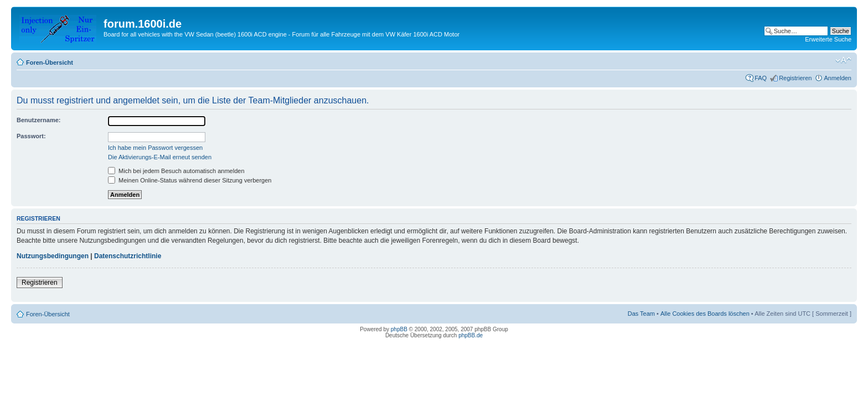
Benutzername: (38, 120)
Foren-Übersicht (50, 62)
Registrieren (795, 78)
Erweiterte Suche (828, 39)
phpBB (399, 329)
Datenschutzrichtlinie (128, 256)
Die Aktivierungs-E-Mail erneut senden (160, 157)
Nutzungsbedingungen (53, 256)
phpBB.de (471, 335)
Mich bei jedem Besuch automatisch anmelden (176, 171)
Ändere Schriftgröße (843, 60)
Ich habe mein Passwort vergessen (155, 148)
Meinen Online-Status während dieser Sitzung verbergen (190, 180)
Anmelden (838, 78)
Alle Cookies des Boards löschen (705, 314)
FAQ (761, 78)
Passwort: (31, 136)
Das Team (641, 314)
